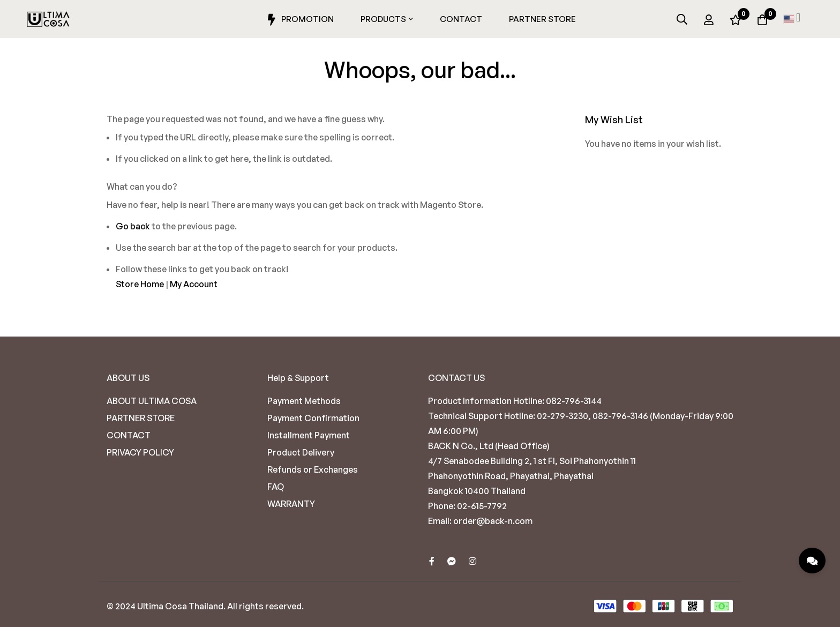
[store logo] (48, 19)
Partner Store (542, 19)
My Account (194, 284)
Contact (461, 19)
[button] (792, 19)
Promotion (299, 20)
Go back (133, 226)
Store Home (140, 284)
